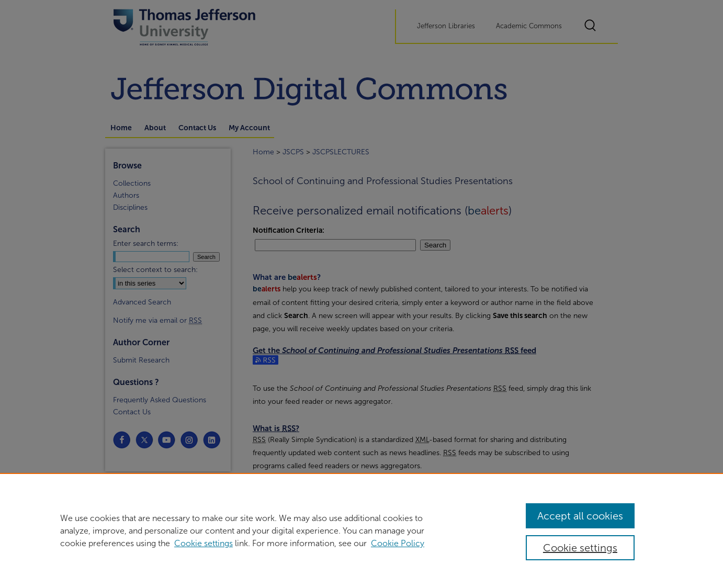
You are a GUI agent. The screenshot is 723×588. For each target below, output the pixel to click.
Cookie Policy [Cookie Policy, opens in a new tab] (398, 543)
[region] (362, 530)
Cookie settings (204, 543)
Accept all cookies (580, 516)
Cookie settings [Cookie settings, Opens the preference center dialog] (580, 548)
